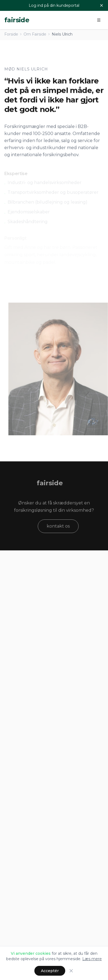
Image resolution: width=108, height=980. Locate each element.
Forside (11, 34)
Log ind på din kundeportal (54, 5)
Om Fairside (35, 34)
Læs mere (92, 959)
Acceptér (50, 971)
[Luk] (102, 5)
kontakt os (60, 526)
